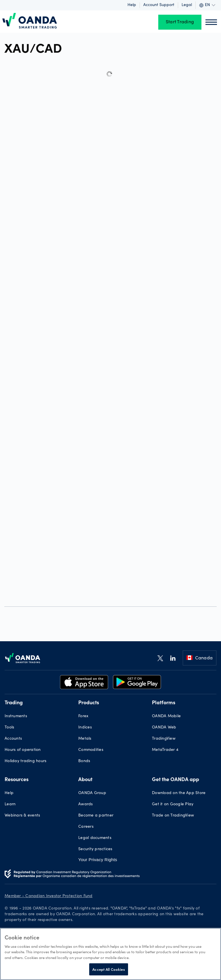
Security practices (95, 849)
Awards (86, 804)
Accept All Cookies (108, 969)
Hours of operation (23, 750)
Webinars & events (22, 816)
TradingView (164, 739)
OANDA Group (92, 793)
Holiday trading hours (25, 761)
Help (132, 5)
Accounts (13, 739)
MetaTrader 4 (165, 750)
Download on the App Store (179, 793)
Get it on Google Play (173, 804)
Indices (85, 728)
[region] (110, 954)
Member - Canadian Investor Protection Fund (49, 896)
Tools (9, 728)
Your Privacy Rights (98, 860)
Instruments (16, 716)
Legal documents (95, 838)
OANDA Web (164, 728)
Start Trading (180, 22)
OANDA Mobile (166, 716)
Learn (10, 804)
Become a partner (96, 816)
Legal (187, 5)
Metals (85, 739)
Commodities (91, 750)
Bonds (84, 761)
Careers (86, 827)
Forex (83, 716)
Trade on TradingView (173, 816)
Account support (159, 5)
